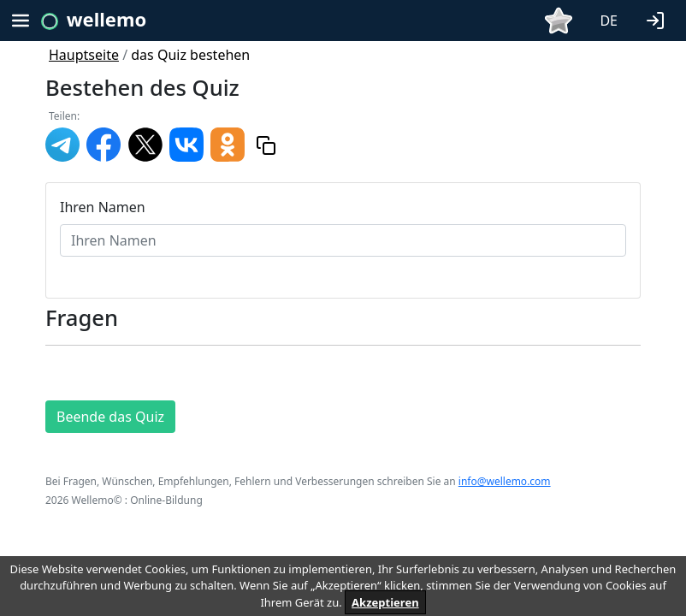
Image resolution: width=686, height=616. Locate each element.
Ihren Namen (103, 207)
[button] (659, 19)
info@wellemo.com (505, 481)
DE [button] (609, 21)
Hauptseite (84, 55)
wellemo (106, 19)
